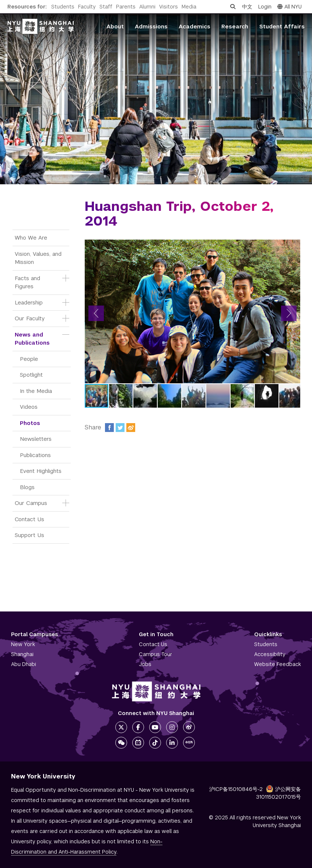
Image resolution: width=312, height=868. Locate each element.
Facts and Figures (28, 282)
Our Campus (31, 503)
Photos (30, 423)
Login (265, 7)
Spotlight (31, 375)
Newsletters (36, 439)
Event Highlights (41, 471)
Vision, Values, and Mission (39, 258)
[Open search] (233, 7)
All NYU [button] (290, 7)
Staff (106, 7)
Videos (29, 407)
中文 (247, 7)
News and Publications (32, 339)
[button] (96, 313)
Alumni (147, 7)
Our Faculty (30, 318)
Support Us (29, 535)
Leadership (29, 302)
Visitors (169, 7)
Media (189, 7)
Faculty (87, 7)
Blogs (27, 487)
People (29, 359)
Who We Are (31, 238)
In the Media (36, 391)
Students (63, 7)
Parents (126, 7)
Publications (35, 455)
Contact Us (29, 519)
